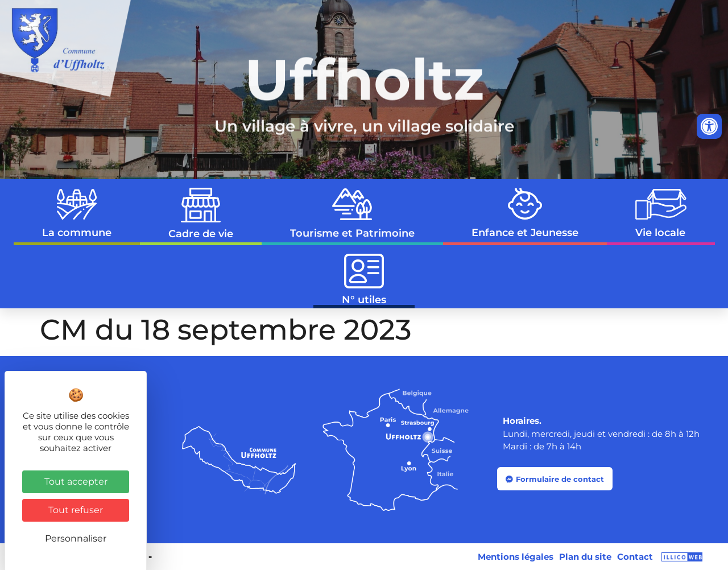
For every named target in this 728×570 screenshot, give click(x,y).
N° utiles (364, 280)
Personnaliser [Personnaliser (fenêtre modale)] (76, 538)
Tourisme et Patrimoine (352, 214)
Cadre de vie (201, 214)
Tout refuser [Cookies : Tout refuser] (76, 510)
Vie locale (661, 214)
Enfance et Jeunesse (525, 214)
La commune (77, 214)
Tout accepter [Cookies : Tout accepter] (76, 482)
